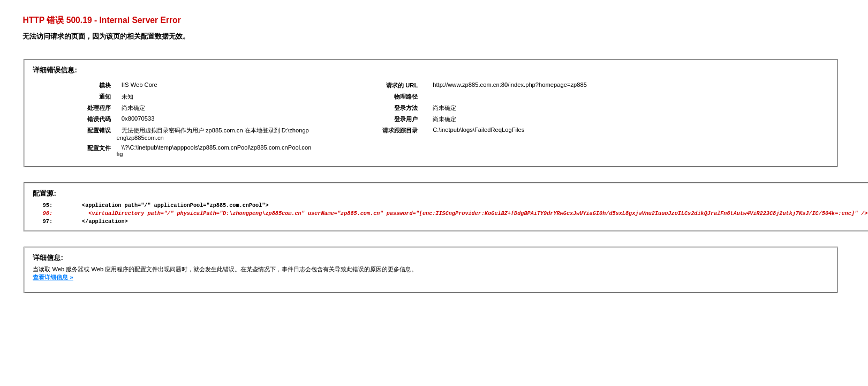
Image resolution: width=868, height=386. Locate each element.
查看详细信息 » (53, 282)
